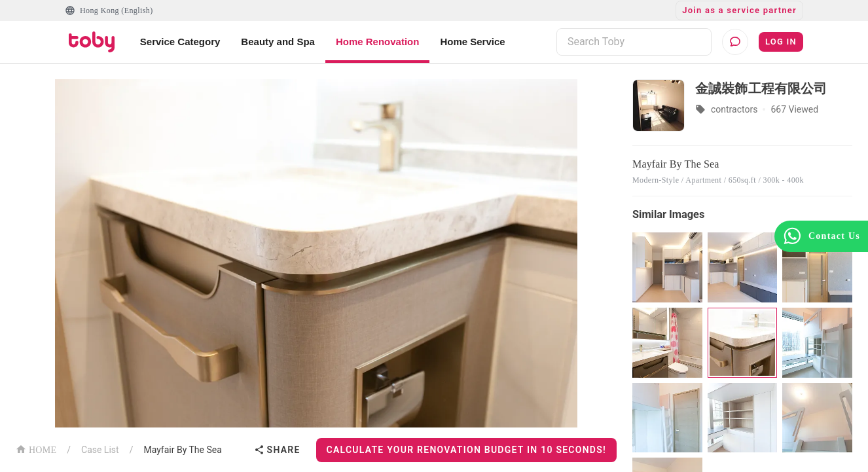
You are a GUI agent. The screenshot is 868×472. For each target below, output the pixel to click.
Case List (100, 450)
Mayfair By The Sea (182, 450)
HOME (36, 449)
